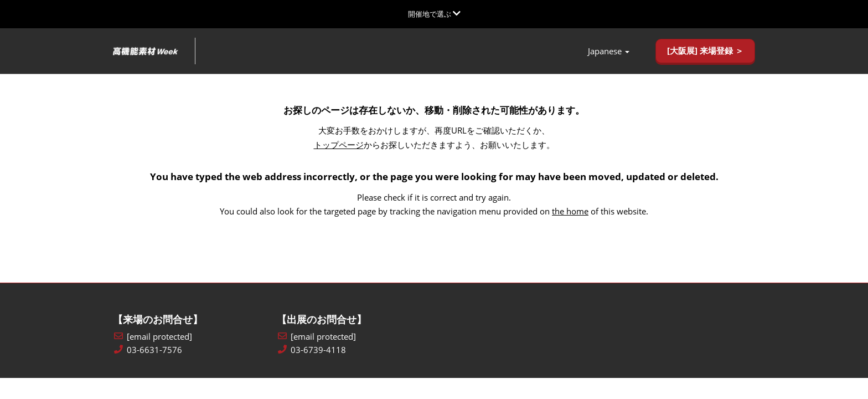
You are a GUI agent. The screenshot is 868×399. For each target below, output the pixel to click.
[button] (705, 52)
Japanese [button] (609, 52)
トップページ (339, 145)
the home (570, 212)
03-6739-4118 (318, 351)
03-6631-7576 (154, 351)
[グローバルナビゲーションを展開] (434, 14)
